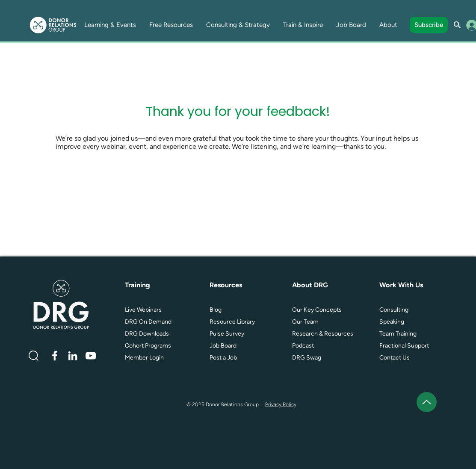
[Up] (427, 402)
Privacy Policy (281, 404)
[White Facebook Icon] (55, 356)
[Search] (457, 25)
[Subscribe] (429, 25)
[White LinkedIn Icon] (73, 356)
